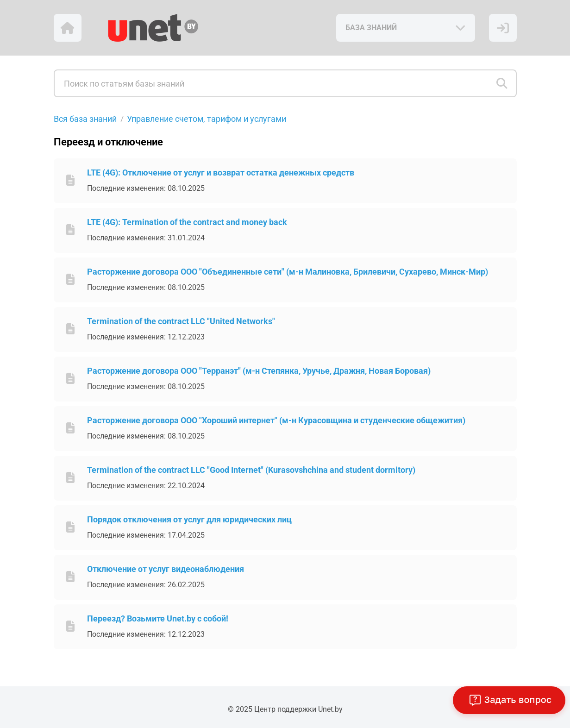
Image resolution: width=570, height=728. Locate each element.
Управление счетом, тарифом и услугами (207, 119)
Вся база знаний (85, 119)
